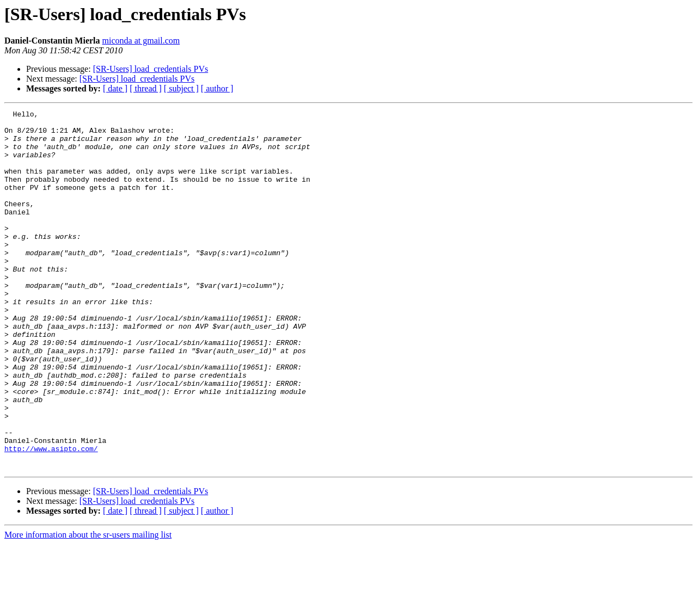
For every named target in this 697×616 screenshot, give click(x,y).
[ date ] (115, 88)
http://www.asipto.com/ (51, 517)
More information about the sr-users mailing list (88, 606)
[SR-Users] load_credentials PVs (151, 69)
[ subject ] (181, 88)
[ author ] (217, 88)
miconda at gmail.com (141, 41)
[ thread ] (146, 88)
